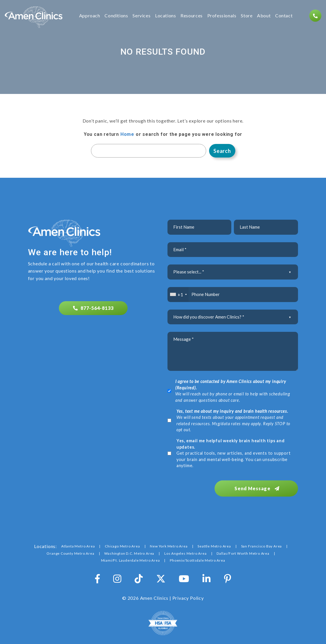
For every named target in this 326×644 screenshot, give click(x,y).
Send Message (259, 488)
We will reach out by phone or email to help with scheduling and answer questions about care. (233, 391)
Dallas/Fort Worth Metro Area (243, 553)
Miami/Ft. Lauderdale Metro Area (131, 560)
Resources (192, 16)
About (264, 16)
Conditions (116, 16)
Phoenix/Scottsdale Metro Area (197, 560)
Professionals (222, 16)
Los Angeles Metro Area (186, 553)
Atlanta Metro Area (78, 546)
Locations (166, 16)
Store (247, 16)
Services (141, 16)
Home (127, 134)
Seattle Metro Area (214, 546)
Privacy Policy (188, 597)
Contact (284, 16)
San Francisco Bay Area (262, 546)
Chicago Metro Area (122, 546)
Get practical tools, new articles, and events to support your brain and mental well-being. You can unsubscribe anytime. (234, 453)
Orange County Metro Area (70, 553)
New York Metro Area (169, 546)
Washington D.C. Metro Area (129, 553)
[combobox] (178, 295)
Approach (90, 16)
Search (222, 151)
